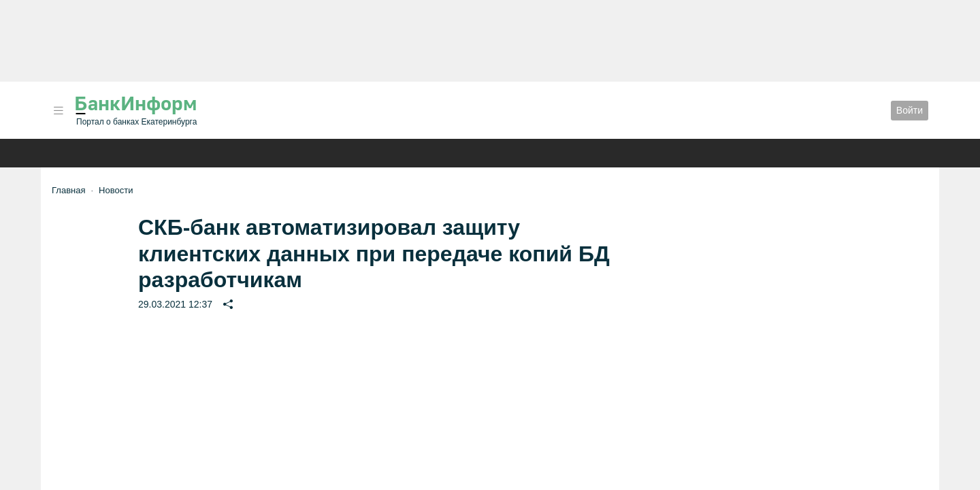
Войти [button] (910, 110)
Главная (68, 190)
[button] (59, 111)
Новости (116, 190)
